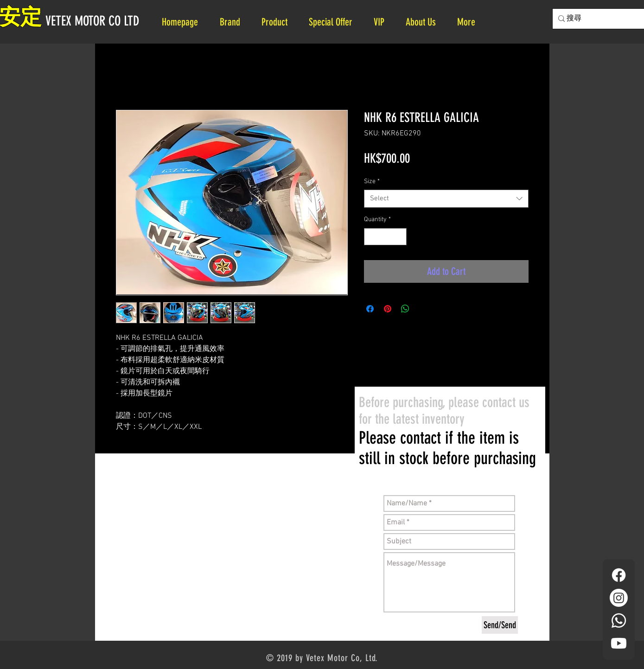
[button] (424, 22)
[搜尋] (605, 19)
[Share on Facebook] (370, 309)
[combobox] (446, 199)
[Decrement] (371, 237)
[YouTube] (619, 643)
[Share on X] (423, 309)
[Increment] (399, 237)
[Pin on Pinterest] (388, 309)
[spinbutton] (385, 237)
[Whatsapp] (619, 621)
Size (372, 182)
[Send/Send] (500, 625)
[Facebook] (619, 575)
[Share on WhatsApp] (405, 309)
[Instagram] (619, 598)
